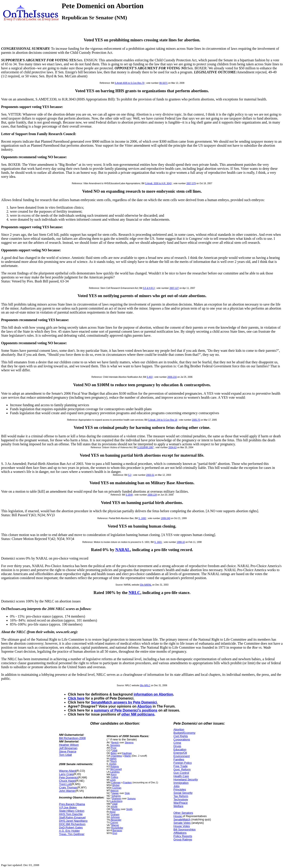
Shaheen (116, 798)
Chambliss (116, 756)
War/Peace (181, 803)
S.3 (130, 475)
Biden (114, 753)
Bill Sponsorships (185, 829)
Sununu (131, 798)
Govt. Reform (182, 769)
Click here (76, 698)
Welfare (178, 806)
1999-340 (166, 518)
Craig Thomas (68, 787)
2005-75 (196, 420)
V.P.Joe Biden (68, 807)
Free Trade (181, 766)
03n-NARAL (146, 585)
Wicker (116, 785)
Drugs (177, 746)
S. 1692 (142, 518)
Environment (182, 756)
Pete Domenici (68, 777)
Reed (112, 812)
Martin (128, 756)
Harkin (113, 758)
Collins (115, 777)
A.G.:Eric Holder (69, 831)
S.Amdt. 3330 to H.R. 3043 (158, 183)
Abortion (145, 706)
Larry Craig (66, 774)
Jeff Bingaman (68, 748)
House (178, 816)
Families (179, 759)
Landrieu (115, 772)
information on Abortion (153, 694)
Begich (115, 742)
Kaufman (127, 753)
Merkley (116, 809)
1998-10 (181, 542)
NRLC (134, 593)
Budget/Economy (184, 733)
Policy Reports (183, 836)
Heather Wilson (69, 745)
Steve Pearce (68, 751)
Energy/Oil (180, 753)
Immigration (181, 783)
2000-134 (152, 495)
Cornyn (114, 822)
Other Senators (183, 813)
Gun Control (181, 773)
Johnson (115, 817)
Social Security (183, 793)
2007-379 (191, 183)
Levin (113, 780)
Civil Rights (181, 736)
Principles (180, 789)
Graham (115, 814)
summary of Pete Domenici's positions (126, 710)
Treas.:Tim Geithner (72, 834)
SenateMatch (182, 819)
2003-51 (150, 475)
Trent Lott (65, 784)
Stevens (129, 742)
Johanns (116, 796)
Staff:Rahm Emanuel (72, 817)
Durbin (113, 764)
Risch (114, 761)
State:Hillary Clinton (72, 811)
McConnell (116, 769)
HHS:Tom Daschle (71, 814)
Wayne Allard (67, 771)
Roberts (115, 766)
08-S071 (164, 83)
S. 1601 (158, 542)
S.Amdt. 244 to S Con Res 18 (163, 420)
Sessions (115, 745)
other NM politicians (138, 714)
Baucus (114, 790)
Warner (115, 825)
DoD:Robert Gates (71, 827)
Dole (127, 793)
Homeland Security (186, 779)
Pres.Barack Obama (72, 804)
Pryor (114, 748)
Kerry (114, 774)
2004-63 (173, 447)
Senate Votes (182, 823)
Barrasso (117, 830)
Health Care (181, 776)
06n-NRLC (145, 685)
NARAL (123, 550)
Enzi (115, 833)
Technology (181, 799)
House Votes (182, 826)
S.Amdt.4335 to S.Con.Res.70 (130, 83)
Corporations (182, 739)
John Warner (67, 791)
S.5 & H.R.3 (149, 288)
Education (180, 749)
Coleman (116, 782)
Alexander (116, 820)
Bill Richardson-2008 (72, 738)
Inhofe (114, 806)
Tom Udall (65, 755)
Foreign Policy (183, 763)
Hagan (115, 793)
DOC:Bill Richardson (72, 824)
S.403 (150, 377)
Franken (127, 782)
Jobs (177, 786)
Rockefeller (117, 828)
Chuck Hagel (67, 781)
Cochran (117, 788)
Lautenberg (116, 801)
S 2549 (129, 495)
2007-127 (174, 288)
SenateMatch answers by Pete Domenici (124, 702)
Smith (129, 809)
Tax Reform (181, 796)
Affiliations (180, 833)
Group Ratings (183, 839)
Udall (115, 750)
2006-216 (172, 377)
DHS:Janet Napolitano (73, 821)
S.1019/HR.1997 (145, 447)
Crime (177, 743)
